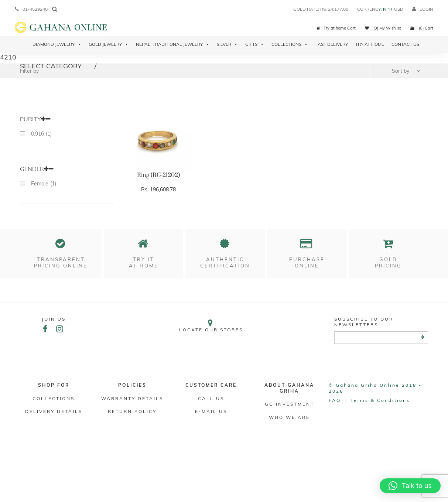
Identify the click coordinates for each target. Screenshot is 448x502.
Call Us (211, 398)
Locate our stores (211, 326)
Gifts (255, 44)
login (423, 9)
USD (399, 9)
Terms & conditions (380, 400)
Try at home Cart (336, 28)
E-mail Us (211, 411)
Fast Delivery (332, 44)
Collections (290, 44)
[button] (410, 486)
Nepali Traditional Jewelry (173, 44)
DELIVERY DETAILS (54, 411)
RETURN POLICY (132, 411)
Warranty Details (132, 398)
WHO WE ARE (289, 417)
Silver (227, 44)
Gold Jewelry (109, 44)
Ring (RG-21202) (158, 175)
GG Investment (290, 404)
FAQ (335, 400)
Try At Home (370, 44)
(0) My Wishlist (383, 28)
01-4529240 (31, 9)
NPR (388, 9)
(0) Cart (422, 28)
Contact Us (405, 44)
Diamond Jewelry (57, 44)
